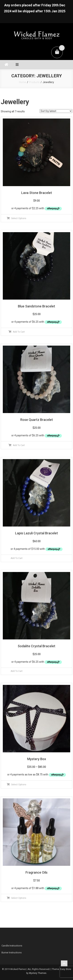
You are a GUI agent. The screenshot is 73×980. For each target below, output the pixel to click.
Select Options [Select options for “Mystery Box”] (19, 785)
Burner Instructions (12, 953)
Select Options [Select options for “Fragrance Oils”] (19, 898)
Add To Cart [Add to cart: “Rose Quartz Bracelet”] (19, 445)
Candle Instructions (12, 946)
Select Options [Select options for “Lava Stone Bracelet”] (19, 218)
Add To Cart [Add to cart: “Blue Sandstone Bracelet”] (19, 332)
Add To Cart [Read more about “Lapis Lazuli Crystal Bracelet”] (17, 558)
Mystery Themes (38, 973)
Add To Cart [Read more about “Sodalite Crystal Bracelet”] (17, 671)
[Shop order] (56, 111)
